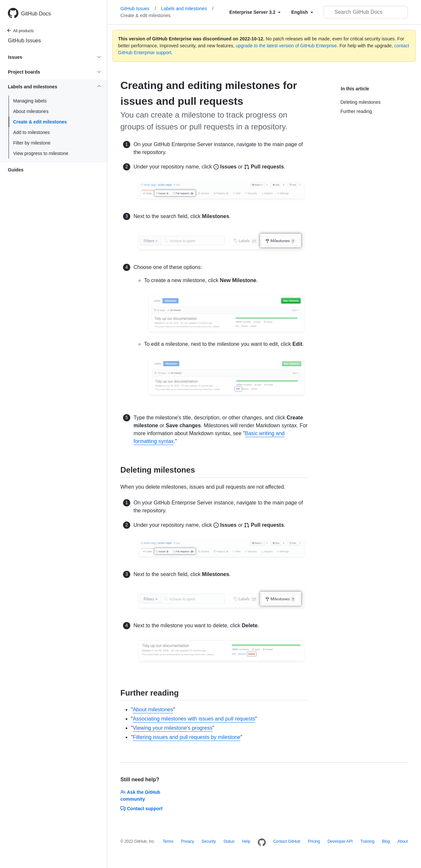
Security (209, 841)
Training (367, 841)
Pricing (314, 841)
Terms (168, 841)
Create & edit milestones (40, 122)
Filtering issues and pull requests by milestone (187, 737)
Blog (386, 841)
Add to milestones (31, 132)
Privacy (187, 841)
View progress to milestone (41, 153)
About (402, 841)
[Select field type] (255, 12)
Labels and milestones (187, 9)
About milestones (31, 111)
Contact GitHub (287, 841)
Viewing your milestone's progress (173, 728)
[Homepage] (262, 843)
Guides (16, 170)
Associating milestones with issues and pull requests (194, 719)
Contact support (141, 809)
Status (229, 841)
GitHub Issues (24, 41)
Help (246, 841)
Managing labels (30, 101)
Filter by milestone (32, 143)
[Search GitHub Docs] (366, 12)
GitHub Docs (36, 14)
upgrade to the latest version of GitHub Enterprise (286, 46)
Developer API (340, 841)
